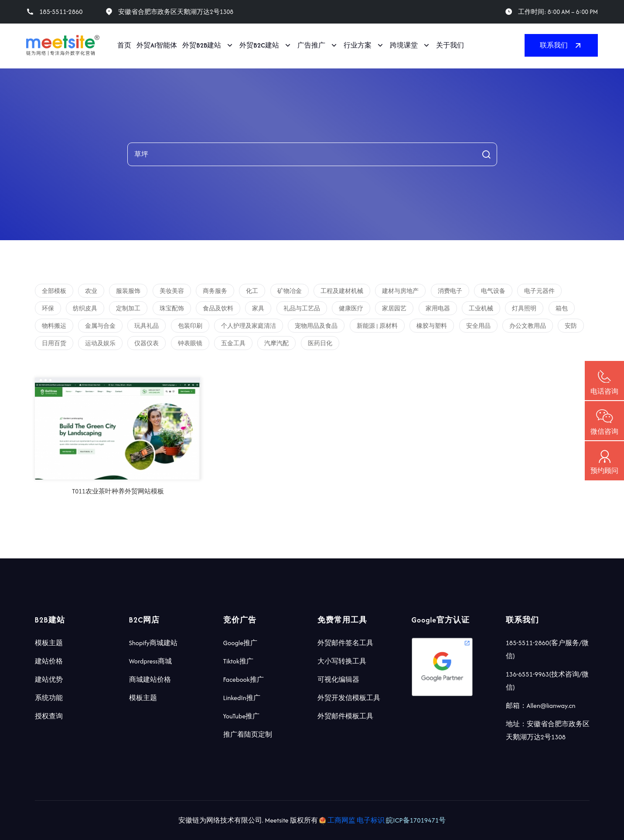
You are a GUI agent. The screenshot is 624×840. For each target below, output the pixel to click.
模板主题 (49, 643)
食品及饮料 (218, 308)
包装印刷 (190, 326)
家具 (258, 308)
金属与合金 (100, 326)
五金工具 (233, 343)
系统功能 (49, 698)
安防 (571, 326)
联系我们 (561, 45)
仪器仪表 (147, 343)
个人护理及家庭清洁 (249, 326)
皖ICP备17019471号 (416, 820)
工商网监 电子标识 (353, 820)
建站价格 (49, 661)
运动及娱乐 (100, 343)
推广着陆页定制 (248, 734)
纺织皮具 (85, 308)
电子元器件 (539, 291)
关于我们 (450, 45)
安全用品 (478, 326)
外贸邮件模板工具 (345, 716)
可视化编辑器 (338, 679)
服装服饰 (128, 291)
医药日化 (320, 343)
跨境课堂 (404, 45)
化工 (252, 291)
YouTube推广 (242, 716)
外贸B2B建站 (202, 45)
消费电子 (450, 291)
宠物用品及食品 (316, 326)
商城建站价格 (150, 679)
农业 (91, 291)
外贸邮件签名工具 (345, 643)
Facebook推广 (244, 679)
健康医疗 (351, 308)
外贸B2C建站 (259, 45)
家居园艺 (394, 308)
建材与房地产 (400, 291)
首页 (124, 45)
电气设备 (493, 291)
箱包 (562, 308)
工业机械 (481, 308)
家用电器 (438, 308)
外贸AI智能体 (157, 45)
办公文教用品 (528, 326)
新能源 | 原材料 (377, 326)
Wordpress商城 (150, 661)
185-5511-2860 (61, 12)
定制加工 (128, 308)
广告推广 (311, 45)
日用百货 (54, 343)
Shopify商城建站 (153, 643)
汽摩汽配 (276, 343)
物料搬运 (54, 326)
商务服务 (215, 291)
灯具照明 (524, 308)
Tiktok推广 (238, 661)
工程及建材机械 (342, 291)
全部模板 (54, 291)
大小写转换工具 (342, 661)
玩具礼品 (147, 326)
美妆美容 (172, 291)
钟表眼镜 (190, 343)
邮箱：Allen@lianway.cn (541, 706)
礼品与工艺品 (302, 308)
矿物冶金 (290, 291)
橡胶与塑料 (432, 326)
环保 (48, 308)
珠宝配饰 (172, 308)
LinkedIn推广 (242, 698)
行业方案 (358, 45)
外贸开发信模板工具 (349, 698)
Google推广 (240, 643)
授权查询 (49, 716)
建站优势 (49, 679)
